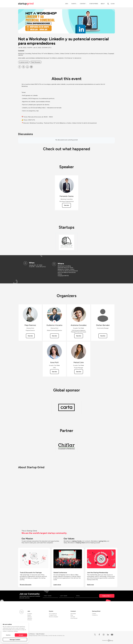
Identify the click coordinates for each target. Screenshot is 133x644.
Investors (30, 614)
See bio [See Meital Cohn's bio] (79, 372)
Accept (21, 635)
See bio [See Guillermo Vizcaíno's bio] (54, 336)
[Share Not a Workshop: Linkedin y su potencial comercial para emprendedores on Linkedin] (27, 67)
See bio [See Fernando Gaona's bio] (66, 205)
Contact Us (95, 615)
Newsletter (73, 614)
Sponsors (30, 618)
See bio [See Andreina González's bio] (79, 336)
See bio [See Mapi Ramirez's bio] (30, 336)
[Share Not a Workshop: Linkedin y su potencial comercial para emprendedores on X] (23, 67)
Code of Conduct (40, 634)
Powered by (108, 641)
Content (83, 4)
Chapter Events (53, 615)
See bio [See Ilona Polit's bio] (54, 372)
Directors (30, 620)
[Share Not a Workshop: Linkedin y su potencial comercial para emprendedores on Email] (31, 67)
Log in (113, 4)
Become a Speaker (54, 617)
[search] (108, 4)
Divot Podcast (74, 618)
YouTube (73, 617)
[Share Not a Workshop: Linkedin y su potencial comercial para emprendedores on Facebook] (20, 67)
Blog (72, 615)
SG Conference (53, 614)
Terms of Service (31, 634)
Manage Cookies (15, 639)
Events (74, 4)
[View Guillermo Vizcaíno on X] (54, 322)
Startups (30, 617)
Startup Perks (94, 4)
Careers (94, 614)
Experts (29, 615)
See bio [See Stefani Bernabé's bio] (103, 336)
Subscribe (106, 596)
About (103, 4)
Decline (8, 635)
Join (66, 4)
